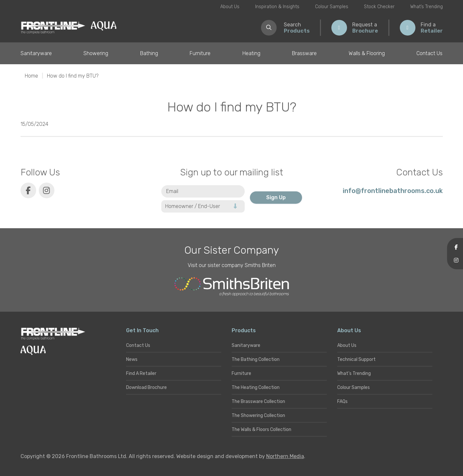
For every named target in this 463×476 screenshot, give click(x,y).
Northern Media (285, 456)
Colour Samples (332, 7)
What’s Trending (427, 7)
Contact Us (429, 53)
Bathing (149, 53)
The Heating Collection (256, 387)
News (132, 359)
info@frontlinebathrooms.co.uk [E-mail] (393, 191)
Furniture (200, 53)
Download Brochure (146, 387)
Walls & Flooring (367, 53)
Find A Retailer (141, 373)
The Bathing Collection (256, 359)
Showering (96, 53)
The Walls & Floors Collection (261, 430)
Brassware (304, 53)
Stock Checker (379, 7)
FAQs (342, 402)
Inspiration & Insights (277, 7)
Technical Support (356, 359)
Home (31, 76)
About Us (230, 7)
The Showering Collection (258, 416)
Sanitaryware (36, 53)
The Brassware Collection (258, 402)
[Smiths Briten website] (232, 287)
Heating (251, 53)
